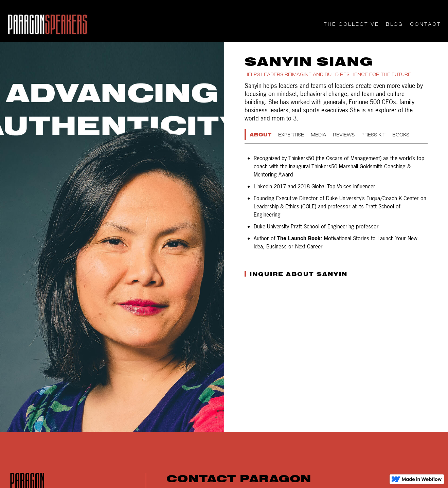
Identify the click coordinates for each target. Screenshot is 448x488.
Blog (395, 24)
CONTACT (426, 24)
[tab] (261, 135)
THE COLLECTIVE (351, 24)
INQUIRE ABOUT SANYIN (299, 274)
